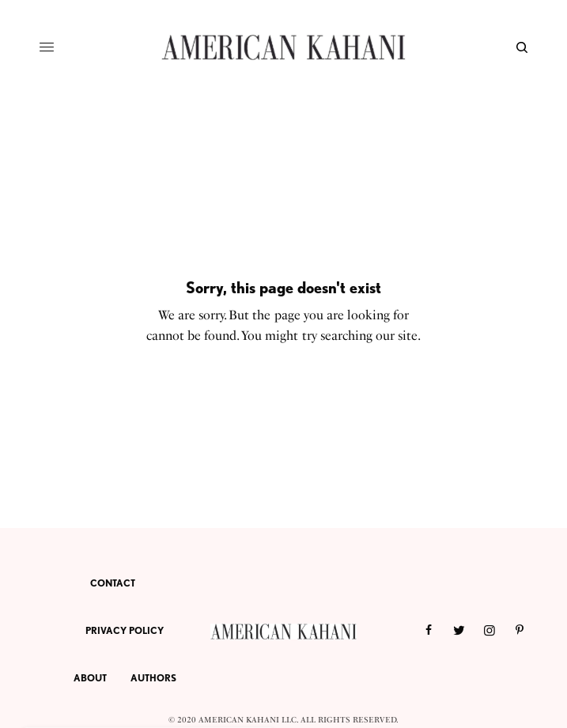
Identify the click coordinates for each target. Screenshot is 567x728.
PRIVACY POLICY (125, 630)
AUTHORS (153, 678)
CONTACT (113, 583)
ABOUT (90, 678)
